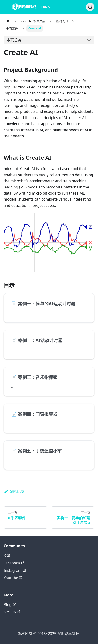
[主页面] (8, 21)
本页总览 (14, 40)
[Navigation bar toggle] (7, 7)
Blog (10, 605)
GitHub (12, 612)
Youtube (13, 578)
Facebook (14, 563)
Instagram (15, 570)
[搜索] (90, 7)
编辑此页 (14, 491)
